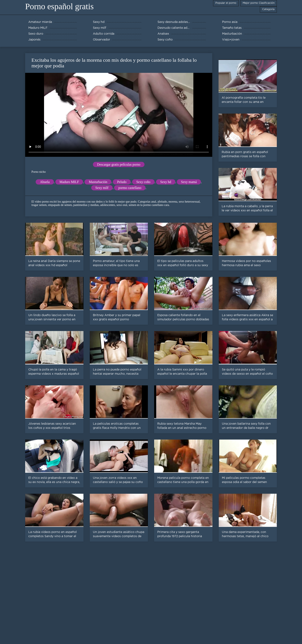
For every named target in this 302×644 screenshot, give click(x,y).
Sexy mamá (189, 182)
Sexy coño (143, 182)
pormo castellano (130, 188)
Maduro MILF (69, 182)
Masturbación (98, 182)
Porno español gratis (59, 6)
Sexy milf (102, 188)
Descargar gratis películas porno (119, 164)
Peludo (122, 182)
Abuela (45, 182)
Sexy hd (166, 182)
